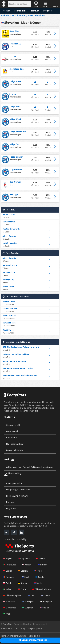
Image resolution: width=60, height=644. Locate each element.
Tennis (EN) (19, 11)
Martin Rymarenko (11, 229)
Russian (44, 565)
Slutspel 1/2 (15, 44)
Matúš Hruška (9, 316)
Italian (7, 589)
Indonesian (10, 602)
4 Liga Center (16, 157)
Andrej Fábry (8, 279)
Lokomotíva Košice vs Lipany (16, 354)
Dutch (39, 583)
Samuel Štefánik (10, 265)
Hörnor (6, 11)
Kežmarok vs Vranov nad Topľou (17, 368)
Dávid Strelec (8, 215)
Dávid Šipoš (8, 330)
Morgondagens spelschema (19, 490)
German (23, 583)
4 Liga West (15, 119)
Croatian (48, 595)
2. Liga (13, 56)
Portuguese (10, 565)
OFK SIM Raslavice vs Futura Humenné (20, 347)
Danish (8, 571)
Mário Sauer (8, 287)
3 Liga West (15, 81)
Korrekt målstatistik (15, 450)
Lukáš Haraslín (9, 243)
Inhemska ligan (15, 34)
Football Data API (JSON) (18, 496)
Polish (7, 583)
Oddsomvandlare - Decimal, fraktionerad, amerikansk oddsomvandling (25, 470)
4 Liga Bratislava (17, 132)
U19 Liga (14, 195)
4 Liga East (15, 144)
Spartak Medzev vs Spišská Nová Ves (19, 375)
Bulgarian (29, 608)
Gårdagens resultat (15, 483)
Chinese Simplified (13, 595)
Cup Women (15, 182)
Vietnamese (10, 608)
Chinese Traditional (43, 589)
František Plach (9, 309)
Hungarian (48, 602)
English (8, 559)
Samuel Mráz (8, 222)
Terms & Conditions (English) (14, 636)
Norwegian (29, 602)
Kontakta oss (7, 629)
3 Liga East (15, 107)
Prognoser (11, 502)
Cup (11, 47)
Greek (26, 577)
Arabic (8, 614)
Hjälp (24, 629)
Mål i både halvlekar (15, 444)
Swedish (41, 577)
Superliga (14, 31)
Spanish (24, 571)
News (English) (37, 636)
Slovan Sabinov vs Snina (13, 361)
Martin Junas (8, 302)
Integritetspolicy (37, 629)
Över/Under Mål (14, 425)
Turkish (42, 559)
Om (17, 629)
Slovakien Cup (16, 69)
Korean (28, 565)
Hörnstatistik (12, 438)
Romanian (9, 577)
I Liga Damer (15, 170)
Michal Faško (8, 272)
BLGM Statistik (13, 431)
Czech (22, 589)
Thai (33, 595)
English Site (12, 508)
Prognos (46, 11)
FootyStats (8, 624)
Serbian (46, 608)
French (40, 571)
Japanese (25, 559)
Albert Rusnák (9, 236)
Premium (33, 11)
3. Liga (13, 94)
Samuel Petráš (9, 323)
